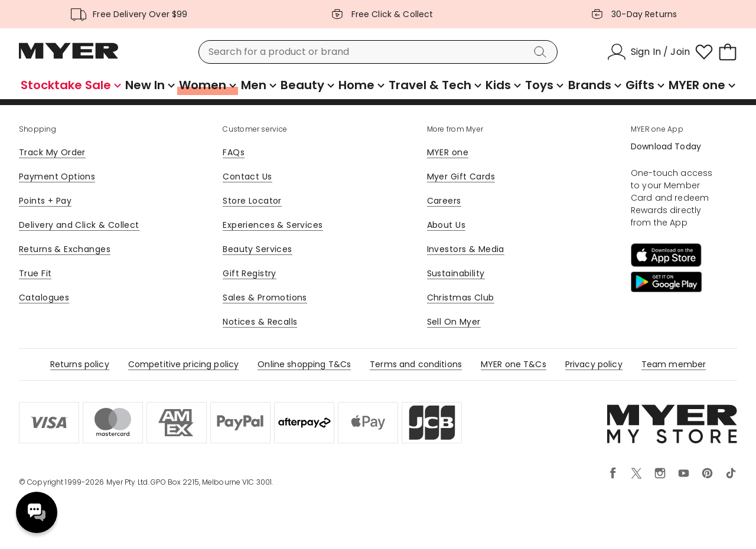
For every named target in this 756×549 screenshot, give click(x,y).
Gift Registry (249, 273)
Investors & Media (466, 249)
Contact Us (247, 177)
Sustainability (456, 273)
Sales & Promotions (265, 298)
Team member (674, 364)
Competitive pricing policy (184, 364)
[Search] (542, 52)
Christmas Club (461, 298)
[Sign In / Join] (649, 52)
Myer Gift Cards (461, 177)
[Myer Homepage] (69, 57)
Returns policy (80, 364)
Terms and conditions (416, 364)
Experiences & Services (273, 225)
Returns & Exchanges (65, 249)
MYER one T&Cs (514, 364)
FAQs (234, 152)
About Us (446, 225)
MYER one (448, 152)
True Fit (35, 273)
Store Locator (252, 201)
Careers (444, 201)
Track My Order (52, 152)
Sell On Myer (454, 322)
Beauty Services (257, 249)
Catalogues (44, 298)
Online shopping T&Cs (304, 364)
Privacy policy (594, 364)
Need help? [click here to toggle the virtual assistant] (37, 512)
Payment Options (57, 177)
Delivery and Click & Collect (79, 225)
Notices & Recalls (260, 322)
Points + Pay (45, 201)
